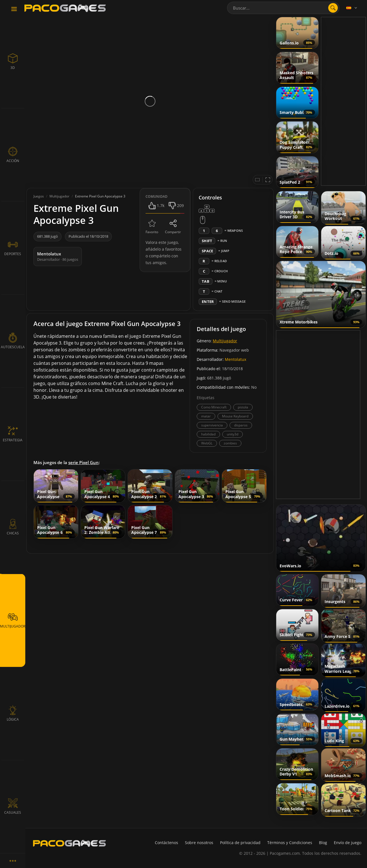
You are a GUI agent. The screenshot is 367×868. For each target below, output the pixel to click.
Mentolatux (235, 359)
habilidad (208, 434)
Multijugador (225, 341)
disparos (241, 425)
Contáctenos (166, 843)
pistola (243, 407)
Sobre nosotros (199, 843)
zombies (230, 443)
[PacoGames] (69, 843)
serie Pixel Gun (83, 462)
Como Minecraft (214, 407)
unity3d (233, 434)
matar (206, 416)
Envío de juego (348, 843)
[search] (333, 8)
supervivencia (212, 425)
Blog (323, 843)
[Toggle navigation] (14, 9)
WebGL (207, 443)
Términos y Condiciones (290, 843)
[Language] (352, 8)
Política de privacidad (240, 843)
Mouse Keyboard (235, 416)
